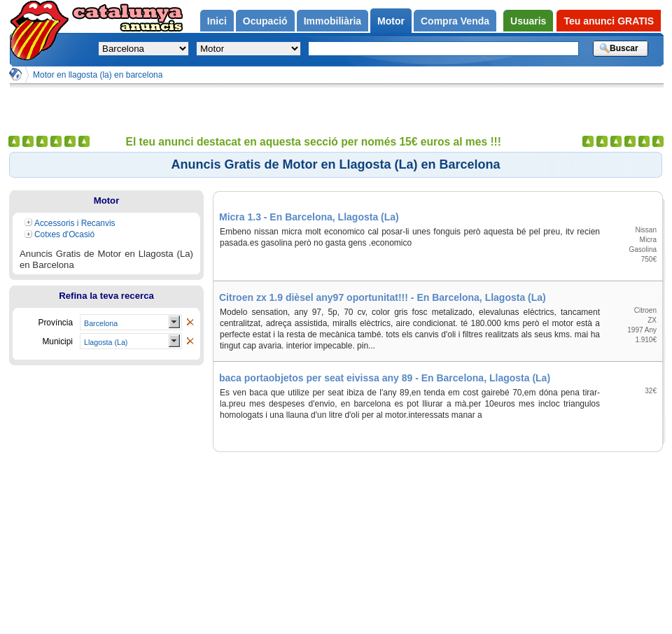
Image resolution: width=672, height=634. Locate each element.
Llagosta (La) (106, 342)
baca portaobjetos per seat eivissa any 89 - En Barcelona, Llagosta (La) (385, 378)
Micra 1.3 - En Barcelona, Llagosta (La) (309, 217)
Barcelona (101, 323)
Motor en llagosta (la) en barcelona (98, 75)
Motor (107, 200)
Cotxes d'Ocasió (64, 234)
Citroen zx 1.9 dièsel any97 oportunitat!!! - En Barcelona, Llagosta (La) (383, 297)
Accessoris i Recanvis (75, 223)
